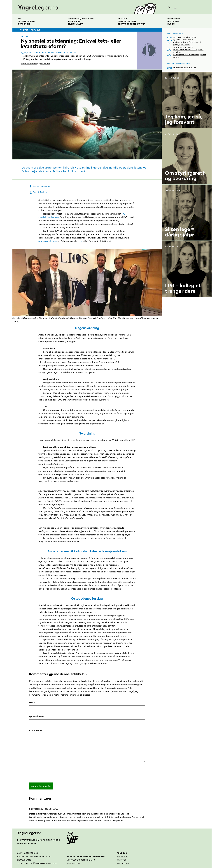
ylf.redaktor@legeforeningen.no (37, 863)
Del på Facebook (40, 186)
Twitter (122, 860)
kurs (80, 241)
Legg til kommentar (41, 786)
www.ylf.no (74, 863)
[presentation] (53, 773)
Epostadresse (36, 716)
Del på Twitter (38, 192)
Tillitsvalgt (75, 24)
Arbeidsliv (74, 21)
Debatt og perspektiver (131, 24)
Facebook (122, 856)
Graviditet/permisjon (81, 18)
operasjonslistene (48, 241)
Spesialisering (26, 21)
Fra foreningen (127, 21)
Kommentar (36, 730)
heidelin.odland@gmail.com (35, 64)
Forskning (24, 24)
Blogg (171, 24)
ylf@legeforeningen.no (81, 860)
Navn (32, 702)
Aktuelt (122, 18)
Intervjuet (174, 18)
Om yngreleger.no (28, 853)
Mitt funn (173, 21)
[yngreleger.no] (71, 7)
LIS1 (20, 18)
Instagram (123, 863)
